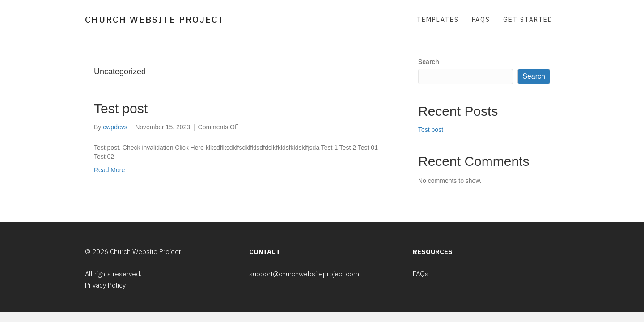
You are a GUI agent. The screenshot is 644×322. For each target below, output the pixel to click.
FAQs (421, 274)
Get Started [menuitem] (528, 20)
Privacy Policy (105, 285)
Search (429, 62)
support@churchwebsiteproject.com (304, 274)
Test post (121, 108)
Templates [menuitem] (438, 20)
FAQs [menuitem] (481, 20)
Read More (109, 170)
